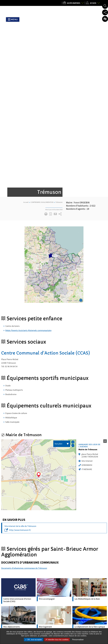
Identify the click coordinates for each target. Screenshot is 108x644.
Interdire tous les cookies (57, 640)
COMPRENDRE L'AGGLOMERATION (42, 53)
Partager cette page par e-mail (55, 64)
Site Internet (87, 311)
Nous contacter (84, 627)
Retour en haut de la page (103, 579)
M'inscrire (58, 576)
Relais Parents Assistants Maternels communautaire (28, 181)
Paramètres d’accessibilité (105, 19)
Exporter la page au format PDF (51, 64)
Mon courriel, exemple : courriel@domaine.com (28, 576)
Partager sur (60, 64)
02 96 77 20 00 (82, 609)
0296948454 (87, 316)
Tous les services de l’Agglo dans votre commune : (19, 622)
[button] (54, 115)
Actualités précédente (4, 546)
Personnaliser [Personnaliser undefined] (78, 640)
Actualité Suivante (104, 546)
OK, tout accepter (33, 640)
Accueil (26, 53)
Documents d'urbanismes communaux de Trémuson (24, 419)
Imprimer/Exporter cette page (46, 64)
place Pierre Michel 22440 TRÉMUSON (90, 306)
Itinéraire (87, 320)
